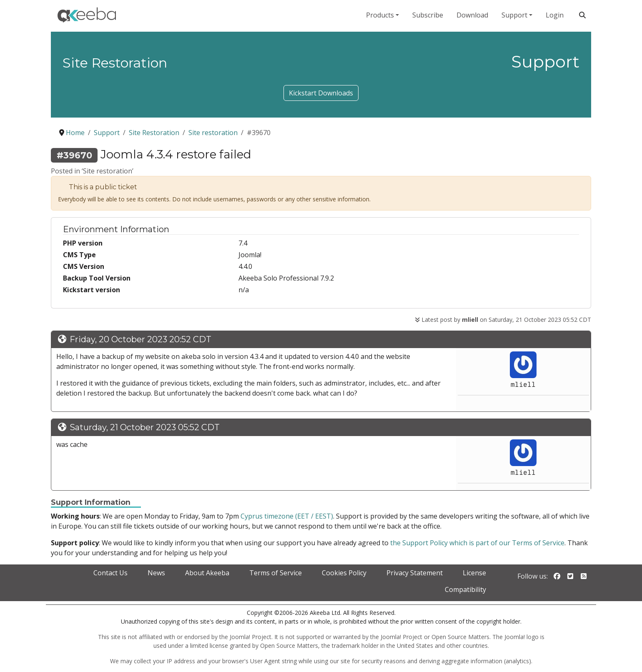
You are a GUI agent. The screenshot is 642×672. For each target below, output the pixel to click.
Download (472, 15)
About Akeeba (207, 573)
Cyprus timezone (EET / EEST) (287, 516)
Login (555, 15)
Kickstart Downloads (321, 93)
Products (380, 15)
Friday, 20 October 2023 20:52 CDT (140, 339)
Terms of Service (276, 573)
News (156, 573)
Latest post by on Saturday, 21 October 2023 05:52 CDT (503, 320)
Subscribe (428, 15)
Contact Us (110, 573)
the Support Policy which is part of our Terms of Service (477, 543)
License (474, 573)
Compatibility (465, 589)
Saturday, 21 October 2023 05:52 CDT (145, 427)
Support (514, 15)
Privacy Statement (415, 573)
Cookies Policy (344, 573)
